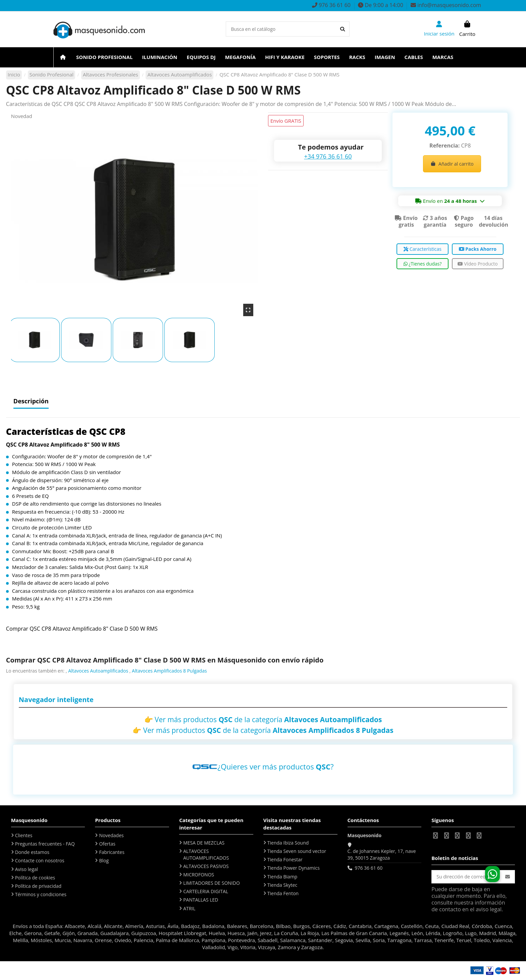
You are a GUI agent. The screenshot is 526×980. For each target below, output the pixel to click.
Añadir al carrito (452, 164)
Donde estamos (32, 852)
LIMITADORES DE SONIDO (212, 883)
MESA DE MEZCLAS (204, 843)
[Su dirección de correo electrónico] (466, 877)
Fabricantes (112, 852)
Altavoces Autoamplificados (98, 671)
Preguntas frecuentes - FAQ (45, 844)
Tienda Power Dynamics (294, 868)
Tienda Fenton (283, 893)
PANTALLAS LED (201, 900)
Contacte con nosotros (40, 860)
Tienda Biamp (282, 877)
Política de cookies (35, 878)
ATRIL (189, 908)
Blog (104, 860)
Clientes (24, 835)
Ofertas (107, 844)
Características (423, 249)
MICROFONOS (199, 875)
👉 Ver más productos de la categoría (263, 719)
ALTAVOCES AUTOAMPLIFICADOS (206, 854)
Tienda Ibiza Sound (288, 843)
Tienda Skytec (282, 885)
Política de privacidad (38, 886)
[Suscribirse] (508, 877)
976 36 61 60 (369, 868)
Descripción (31, 401)
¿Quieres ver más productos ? (276, 766)
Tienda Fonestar (285, 859)
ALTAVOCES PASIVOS (206, 866)
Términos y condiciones (41, 894)
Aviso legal (27, 869)
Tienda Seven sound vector (297, 851)
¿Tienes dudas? (423, 264)
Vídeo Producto (478, 264)
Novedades (111, 835)
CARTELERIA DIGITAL (206, 891)
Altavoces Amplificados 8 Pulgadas (169, 671)
